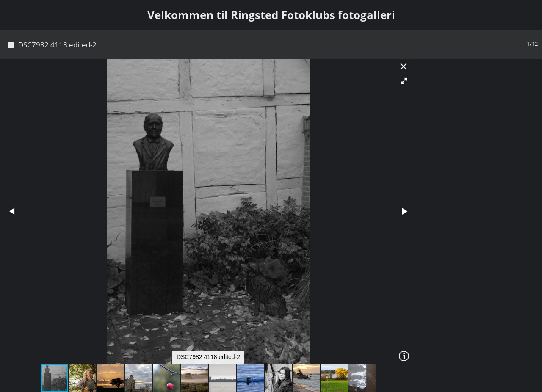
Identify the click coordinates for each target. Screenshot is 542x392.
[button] (404, 81)
